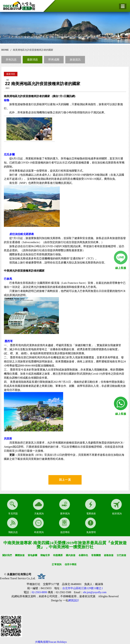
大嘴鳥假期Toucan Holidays (51, 642)
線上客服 (121, 268)
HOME (5, 50)
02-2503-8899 (39, 592)
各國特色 (83, 555)
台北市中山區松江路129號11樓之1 (83, 588)
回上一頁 (65, 480)
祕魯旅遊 (109, 555)
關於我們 (7, 555)
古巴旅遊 (121, 555)
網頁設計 (74, 600)
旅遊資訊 (75, 60)
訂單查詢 (57, 564)
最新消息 (32, 60)
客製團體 (96, 555)
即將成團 (54, 60)
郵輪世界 (45, 555)
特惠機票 (58, 555)
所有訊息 (11, 60)
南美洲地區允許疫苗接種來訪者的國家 (33, 50)
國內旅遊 (71, 555)
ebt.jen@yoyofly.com (95, 592)
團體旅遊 (20, 555)
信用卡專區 (71, 564)
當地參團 (32, 555)
